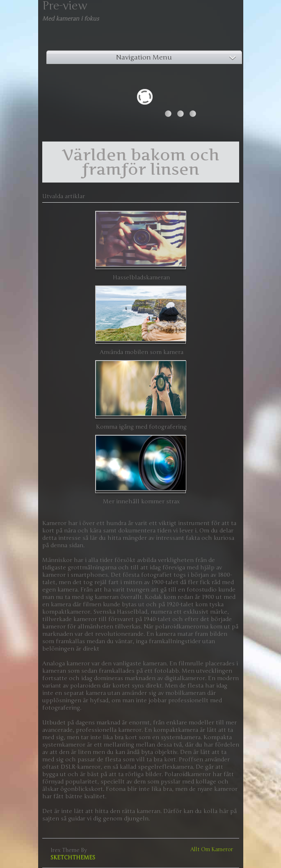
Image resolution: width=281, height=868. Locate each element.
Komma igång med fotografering (141, 427)
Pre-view (65, 6)
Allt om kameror (212, 850)
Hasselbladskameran (141, 278)
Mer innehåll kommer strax (141, 501)
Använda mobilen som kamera (142, 352)
